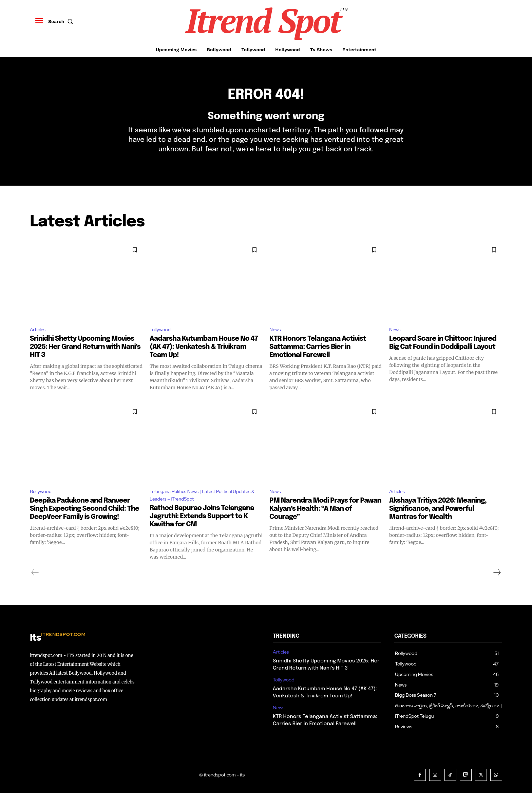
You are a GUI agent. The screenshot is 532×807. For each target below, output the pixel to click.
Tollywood (162, 341)
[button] (62, 21)
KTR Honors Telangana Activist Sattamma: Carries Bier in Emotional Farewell (318, 359)
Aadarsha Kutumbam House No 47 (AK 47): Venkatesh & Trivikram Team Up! (204, 359)
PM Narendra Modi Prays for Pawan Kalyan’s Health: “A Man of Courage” (325, 522)
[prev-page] (35, 587)
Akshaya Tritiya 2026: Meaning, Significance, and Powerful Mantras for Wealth (438, 522)
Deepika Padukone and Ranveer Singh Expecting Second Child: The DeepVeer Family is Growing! (84, 522)
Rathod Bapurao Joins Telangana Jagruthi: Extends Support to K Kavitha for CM (202, 531)
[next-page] (497, 587)
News (276, 341)
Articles (39, 341)
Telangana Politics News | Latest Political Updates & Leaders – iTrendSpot (198, 509)
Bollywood (43, 504)
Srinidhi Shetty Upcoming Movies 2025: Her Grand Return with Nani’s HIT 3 (85, 359)
